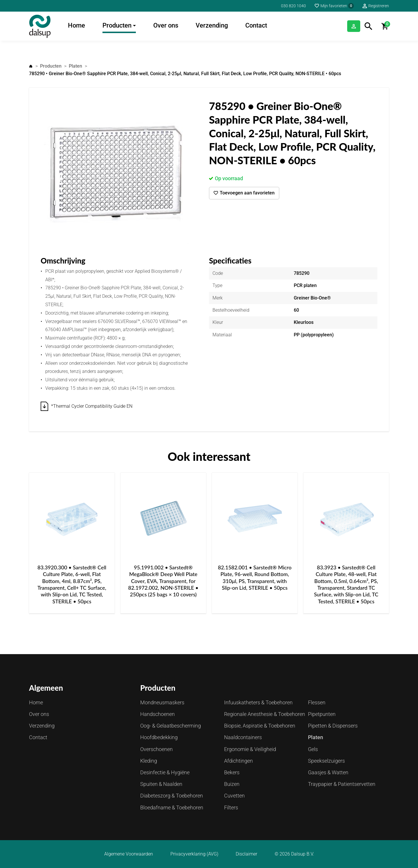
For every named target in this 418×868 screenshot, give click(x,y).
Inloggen (346, 26)
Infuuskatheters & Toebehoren (258, 702)
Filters (231, 807)
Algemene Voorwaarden (129, 854)
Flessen (317, 702)
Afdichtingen (238, 761)
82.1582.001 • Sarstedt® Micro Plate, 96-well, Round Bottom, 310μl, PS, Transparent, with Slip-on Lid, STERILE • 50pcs (255, 578)
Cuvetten (234, 796)
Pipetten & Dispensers (333, 726)
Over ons (166, 25)
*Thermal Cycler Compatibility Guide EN (92, 406)
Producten (117, 25)
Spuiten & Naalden (161, 784)
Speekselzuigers (326, 761)
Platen (75, 66)
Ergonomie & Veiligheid (250, 749)
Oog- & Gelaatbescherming (171, 726)
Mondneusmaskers (162, 702)
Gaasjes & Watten (328, 772)
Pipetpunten (322, 714)
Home (76, 25)
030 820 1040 (293, 6)
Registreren (379, 6)
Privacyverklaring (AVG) (194, 854)
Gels (313, 749)
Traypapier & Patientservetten (342, 784)
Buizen (232, 784)
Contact (256, 25)
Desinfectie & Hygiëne (165, 772)
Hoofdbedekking (159, 737)
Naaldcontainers (243, 737)
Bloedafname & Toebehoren (172, 807)
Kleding (149, 761)
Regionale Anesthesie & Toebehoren (265, 714)
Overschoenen (156, 749)
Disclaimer (246, 854)
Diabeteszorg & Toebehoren (172, 796)
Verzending (212, 25)
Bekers (232, 772)
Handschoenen (157, 714)
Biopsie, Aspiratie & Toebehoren (260, 726)
